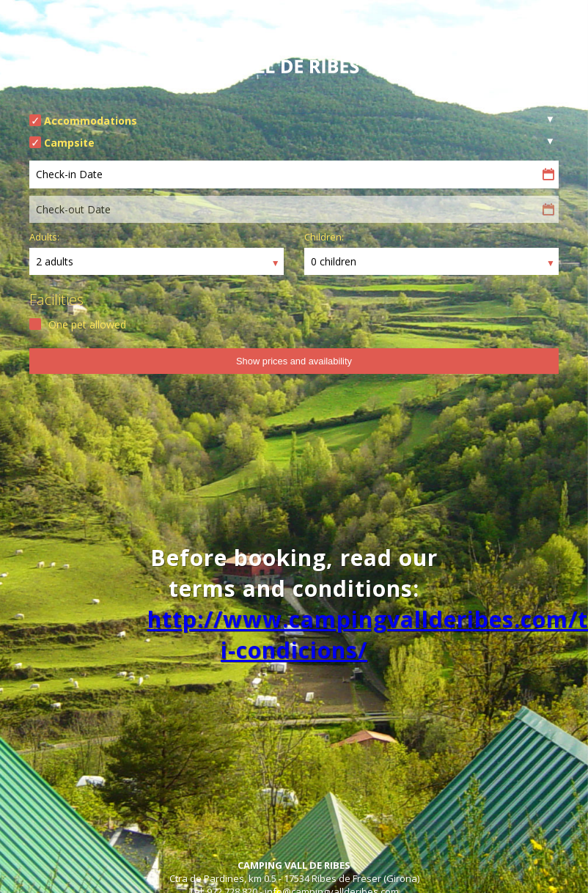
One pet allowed (87, 324)
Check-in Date (69, 174)
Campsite (69, 143)
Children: (324, 237)
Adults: (44, 237)
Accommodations (91, 121)
